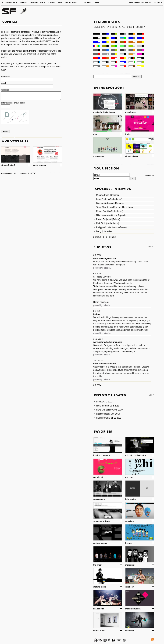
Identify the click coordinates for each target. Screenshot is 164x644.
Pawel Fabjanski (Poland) (108, 219)
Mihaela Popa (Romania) (108, 195)
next (114, 237)
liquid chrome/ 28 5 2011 (108, 406)
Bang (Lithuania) (104, 231)
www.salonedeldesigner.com (108, 342)
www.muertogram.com (105, 258)
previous (97, 237)
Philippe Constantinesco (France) (112, 227)
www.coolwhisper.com (105, 364)
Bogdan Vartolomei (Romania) (110, 203)
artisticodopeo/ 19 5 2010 (108, 414)
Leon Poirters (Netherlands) (109, 199)
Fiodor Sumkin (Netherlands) (110, 211)
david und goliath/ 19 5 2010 (110, 410)
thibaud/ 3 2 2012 (104, 402)
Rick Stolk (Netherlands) (108, 223)
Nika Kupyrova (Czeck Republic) (111, 215)
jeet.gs (97, 314)
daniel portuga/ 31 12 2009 (109, 418)
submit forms (30, 51)
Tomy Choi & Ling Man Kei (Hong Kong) (115, 207)
